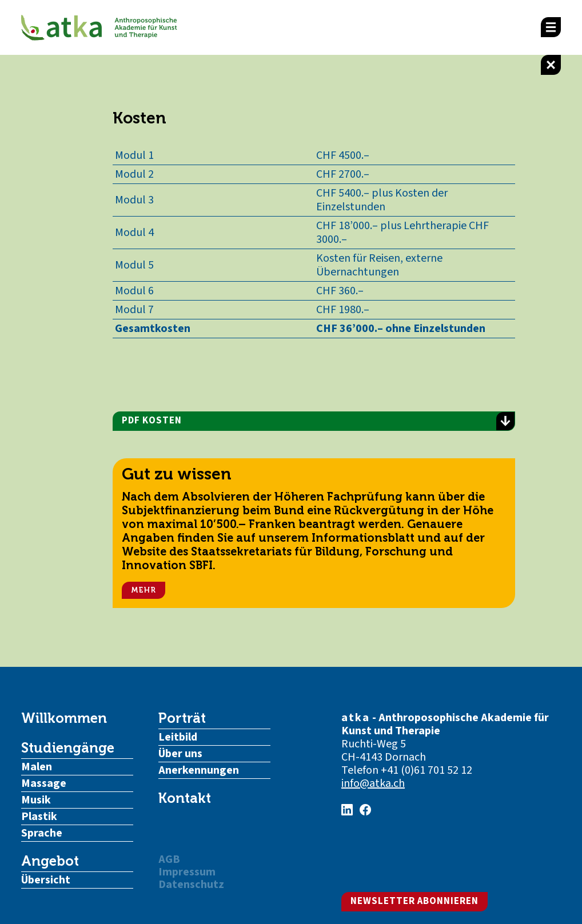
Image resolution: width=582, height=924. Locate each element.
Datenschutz (191, 885)
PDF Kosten (318, 421)
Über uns (180, 754)
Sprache (42, 833)
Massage (44, 783)
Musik (36, 800)
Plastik (39, 817)
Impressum (187, 872)
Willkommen (64, 718)
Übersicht (46, 880)
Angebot (50, 861)
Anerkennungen (199, 770)
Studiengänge (68, 748)
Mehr (143, 590)
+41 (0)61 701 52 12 (426, 770)
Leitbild (178, 737)
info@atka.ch (373, 783)
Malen (37, 767)
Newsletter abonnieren (414, 901)
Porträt (182, 718)
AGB (169, 859)
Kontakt (185, 798)
